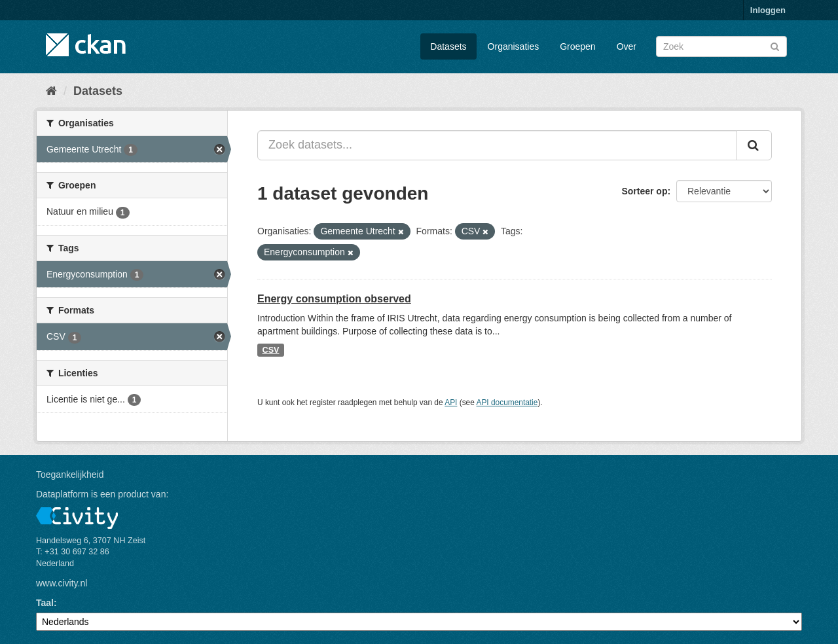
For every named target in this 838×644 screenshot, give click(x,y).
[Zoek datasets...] (497, 145)
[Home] (51, 91)
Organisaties (514, 46)
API (451, 402)
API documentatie (507, 402)
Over (627, 46)
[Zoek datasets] (721, 46)
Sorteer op (644, 191)
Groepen (577, 46)
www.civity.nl (62, 583)
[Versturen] (775, 45)
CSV (271, 350)
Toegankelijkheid (70, 474)
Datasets (448, 46)
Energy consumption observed (334, 299)
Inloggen (768, 10)
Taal (45, 603)
